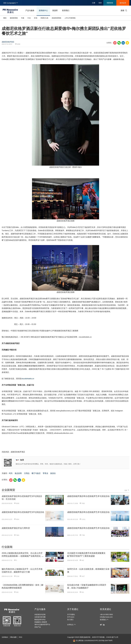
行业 (29, 18)
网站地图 (13, 637)
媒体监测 (123, 3)
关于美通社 (73, 609)
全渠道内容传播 (40, 617)
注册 (94, 3)
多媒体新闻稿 (56, 18)
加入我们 (70, 620)
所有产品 (38, 627)
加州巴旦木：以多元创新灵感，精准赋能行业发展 (88, 570)
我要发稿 (110, 3)
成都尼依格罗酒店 (8, 42)
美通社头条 (44, 18)
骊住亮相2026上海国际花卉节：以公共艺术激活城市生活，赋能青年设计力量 (22, 570)
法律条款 (5, 637)
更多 (127, 490)
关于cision (71, 617)
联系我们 (66, 10)
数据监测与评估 (40, 620)
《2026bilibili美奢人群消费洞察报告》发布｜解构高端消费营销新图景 (23, 586)
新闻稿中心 (43, 10)
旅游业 (53, 473)
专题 (23, 18)
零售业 (45, 473)
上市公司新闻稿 (70, 18)
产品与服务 (30, 10)
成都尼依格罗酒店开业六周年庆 (16, 528)
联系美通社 (106, 609)
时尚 (11, 473)
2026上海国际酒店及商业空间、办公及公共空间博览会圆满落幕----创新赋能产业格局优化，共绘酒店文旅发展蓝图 (22, 555)
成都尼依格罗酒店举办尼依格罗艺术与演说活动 (88, 496)
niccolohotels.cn (28, 379)
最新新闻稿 (14, 18)
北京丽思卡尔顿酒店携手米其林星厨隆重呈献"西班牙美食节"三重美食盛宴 (86, 555)
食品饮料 (18, 473)
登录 (100, 3)
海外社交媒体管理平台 (42, 624)
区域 (36, 18)
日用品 (27, 473)
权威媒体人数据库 (41, 622)
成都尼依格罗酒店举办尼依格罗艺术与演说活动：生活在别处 (22, 498)
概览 (5, 18)
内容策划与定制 (40, 614)
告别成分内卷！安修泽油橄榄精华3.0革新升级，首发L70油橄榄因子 (87, 586)
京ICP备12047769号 (105, 641)
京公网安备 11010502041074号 (85, 641)
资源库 (55, 10)
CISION (109, 637)
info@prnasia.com (106, 617)
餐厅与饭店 (36, 473)
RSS (21, 637)
